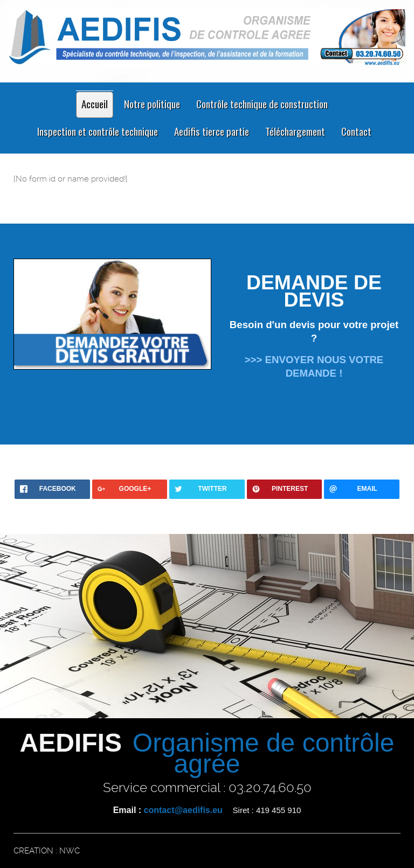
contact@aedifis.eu (183, 810)
